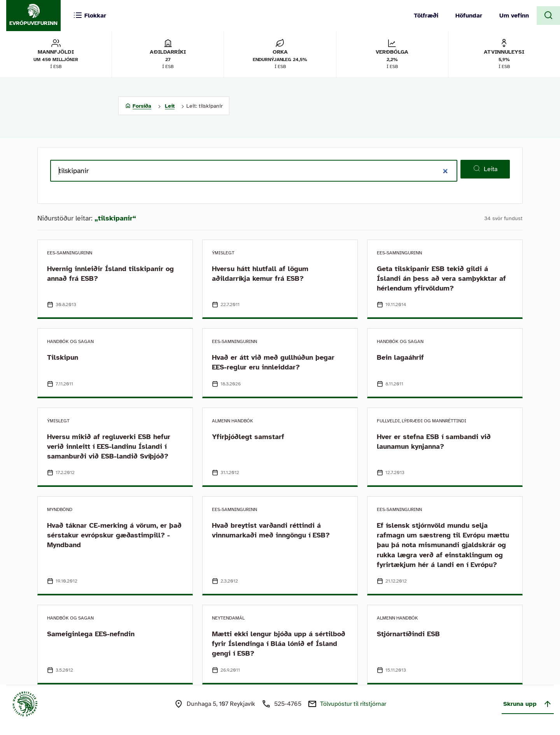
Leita (485, 169)
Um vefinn (514, 16)
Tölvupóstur (353, 704)
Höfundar (469, 16)
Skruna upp (528, 704)
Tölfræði (426, 16)
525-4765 (288, 704)
